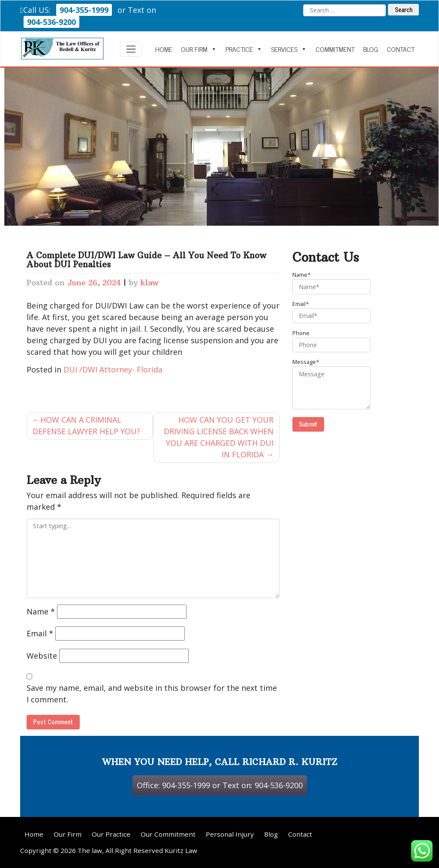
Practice (244, 49)
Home (164, 49)
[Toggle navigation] (131, 49)
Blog (371, 49)
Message (336, 384)
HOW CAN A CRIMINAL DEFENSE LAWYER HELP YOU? (86, 425)
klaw (149, 283)
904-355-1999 (84, 10)
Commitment (335, 49)
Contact (401, 49)
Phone (336, 341)
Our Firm (199, 49)
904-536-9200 (51, 22)
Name (41, 611)
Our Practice (111, 834)
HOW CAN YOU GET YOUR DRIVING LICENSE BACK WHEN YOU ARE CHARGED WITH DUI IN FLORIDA (219, 437)
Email (40, 633)
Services (289, 49)
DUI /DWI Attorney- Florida (113, 369)
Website (42, 656)
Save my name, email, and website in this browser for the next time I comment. (152, 694)
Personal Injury (230, 834)
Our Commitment (168, 834)
